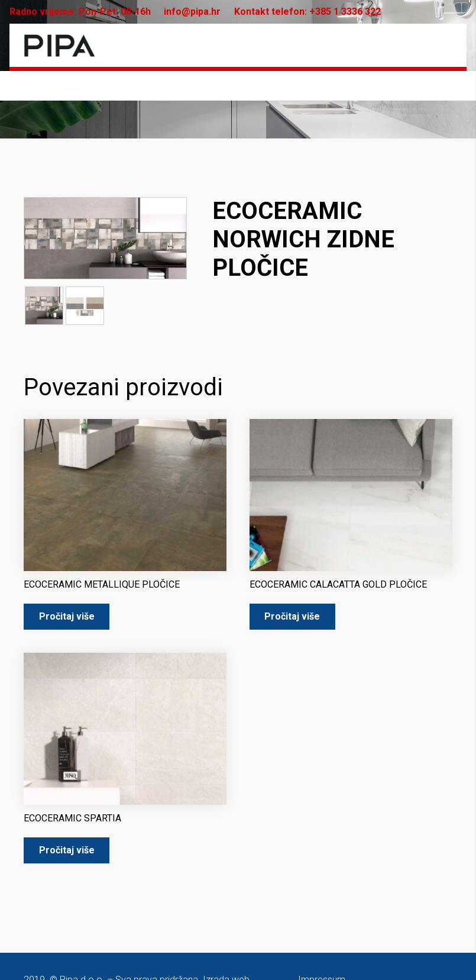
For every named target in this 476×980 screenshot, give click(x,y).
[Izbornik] (443, 46)
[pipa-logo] (59, 46)
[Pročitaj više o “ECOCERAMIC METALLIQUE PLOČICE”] (67, 617)
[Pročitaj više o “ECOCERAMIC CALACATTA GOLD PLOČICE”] (292, 617)
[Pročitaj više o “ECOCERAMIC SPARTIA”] (67, 851)
